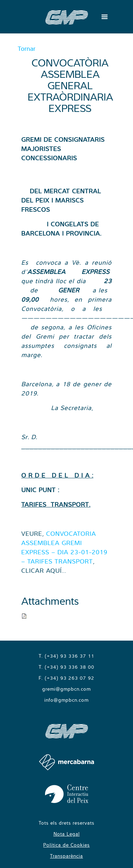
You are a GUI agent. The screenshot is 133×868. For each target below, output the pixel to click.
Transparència (66, 856)
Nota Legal (67, 834)
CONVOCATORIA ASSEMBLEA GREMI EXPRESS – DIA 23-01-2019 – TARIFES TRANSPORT (64, 547)
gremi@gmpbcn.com (66, 689)
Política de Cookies (66, 845)
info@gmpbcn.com (66, 700)
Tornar (27, 48)
